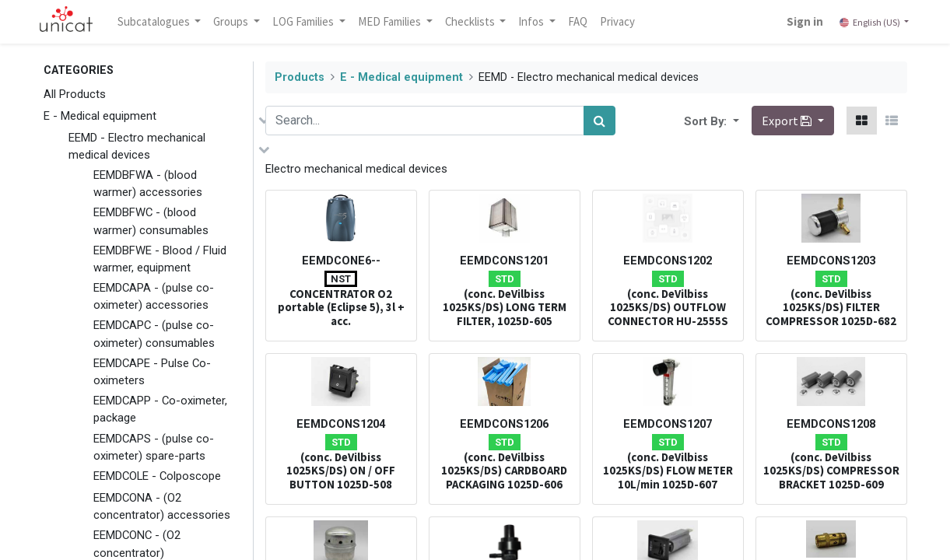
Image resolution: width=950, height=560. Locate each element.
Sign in (799, 21)
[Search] (599, 121)
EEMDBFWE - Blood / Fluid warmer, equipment (160, 259)
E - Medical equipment (100, 116)
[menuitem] (583, 22)
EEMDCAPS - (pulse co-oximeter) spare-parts (154, 447)
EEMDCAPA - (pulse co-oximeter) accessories (154, 296)
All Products (75, 94)
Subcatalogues (160, 21)
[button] (734, 121)
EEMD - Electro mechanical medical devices (137, 146)
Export (788, 121)
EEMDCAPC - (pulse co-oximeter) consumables (154, 334)
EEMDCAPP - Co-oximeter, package (160, 409)
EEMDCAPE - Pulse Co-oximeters (152, 372)
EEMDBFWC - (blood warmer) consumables (151, 221)
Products (300, 77)
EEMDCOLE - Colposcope (157, 476)
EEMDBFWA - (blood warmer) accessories (148, 184)
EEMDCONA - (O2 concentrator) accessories (162, 506)
